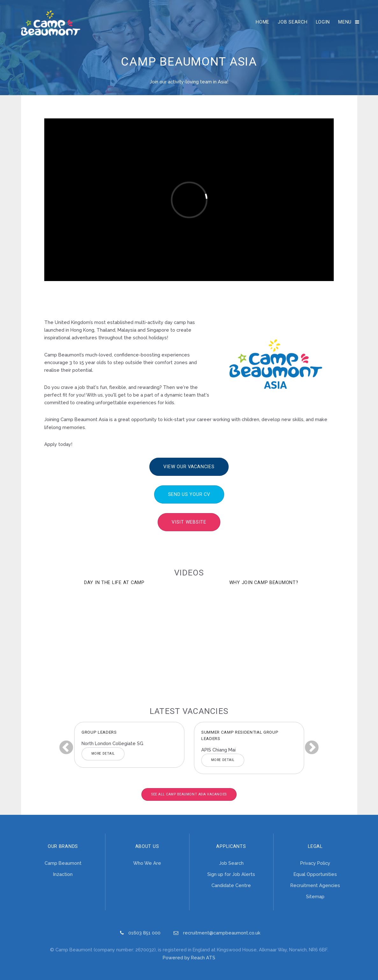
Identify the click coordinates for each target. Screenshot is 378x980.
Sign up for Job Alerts (231, 874)
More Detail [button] (103, 754)
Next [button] (312, 748)
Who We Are (147, 863)
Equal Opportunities (315, 874)
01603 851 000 (144, 933)
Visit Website (189, 522)
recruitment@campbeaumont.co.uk (222, 933)
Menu (345, 22)
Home (263, 22)
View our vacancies (189, 467)
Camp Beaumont (63, 863)
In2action (63, 874)
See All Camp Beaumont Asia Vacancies (189, 794)
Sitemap (315, 896)
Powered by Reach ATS (189, 958)
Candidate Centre (231, 885)
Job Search (292, 22)
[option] (129, 745)
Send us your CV (189, 494)
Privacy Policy (315, 863)
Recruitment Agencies (315, 885)
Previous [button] (66, 748)
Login (323, 22)
